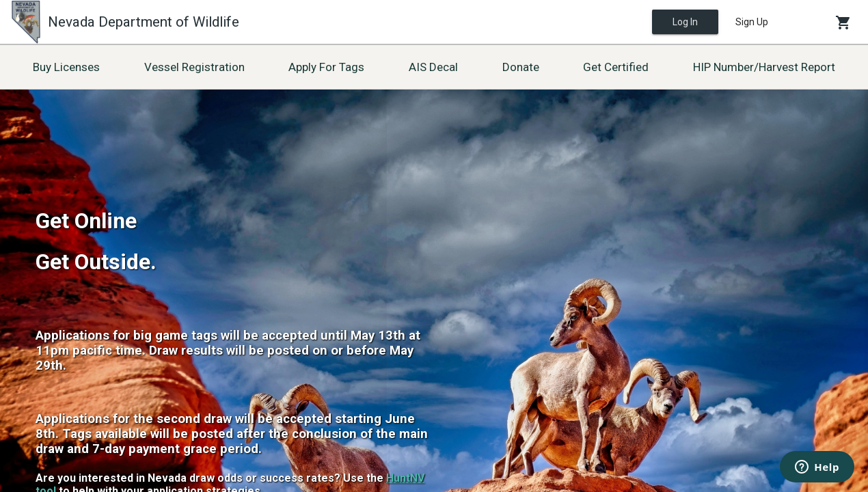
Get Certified (616, 67)
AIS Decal (433, 67)
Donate (521, 67)
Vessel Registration (194, 67)
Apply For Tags (326, 67)
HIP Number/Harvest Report (764, 67)
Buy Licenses (66, 67)
